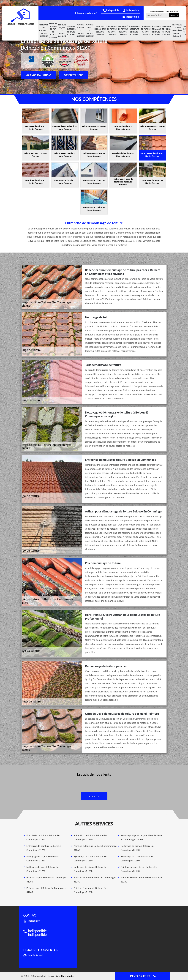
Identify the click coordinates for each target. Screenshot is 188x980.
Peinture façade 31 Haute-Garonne (62, 30)
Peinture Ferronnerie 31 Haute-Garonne (100, 30)
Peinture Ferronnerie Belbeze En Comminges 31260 (90, 890)
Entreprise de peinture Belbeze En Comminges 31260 (44, 848)
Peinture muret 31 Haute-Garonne (89, 30)
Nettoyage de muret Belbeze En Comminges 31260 (43, 869)
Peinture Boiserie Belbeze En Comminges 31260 (142, 880)
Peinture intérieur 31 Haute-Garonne (71, 30)
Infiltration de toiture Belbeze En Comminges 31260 (90, 837)
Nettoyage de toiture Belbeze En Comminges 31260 (137, 859)
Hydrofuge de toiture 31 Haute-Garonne (146, 30)
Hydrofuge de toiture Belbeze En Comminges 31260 (90, 859)
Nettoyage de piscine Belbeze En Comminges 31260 (90, 869)
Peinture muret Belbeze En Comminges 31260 (46, 890)
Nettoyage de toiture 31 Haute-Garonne (44, 30)
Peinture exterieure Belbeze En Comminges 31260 (96, 848)
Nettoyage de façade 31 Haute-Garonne (156, 30)
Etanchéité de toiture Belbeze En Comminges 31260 (43, 837)
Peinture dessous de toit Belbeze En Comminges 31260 (139, 869)
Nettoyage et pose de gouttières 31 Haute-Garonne (177, 30)
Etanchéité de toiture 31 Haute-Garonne (123, 30)
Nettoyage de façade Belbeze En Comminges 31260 (43, 859)
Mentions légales (65, 976)
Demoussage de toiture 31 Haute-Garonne (134, 30)
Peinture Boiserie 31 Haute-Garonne (80, 30)
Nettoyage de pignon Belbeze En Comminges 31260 (137, 848)
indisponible (111, 10)
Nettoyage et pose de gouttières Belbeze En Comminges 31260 (141, 837)
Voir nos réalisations (39, 75)
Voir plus (94, 796)
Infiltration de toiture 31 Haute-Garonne (112, 30)
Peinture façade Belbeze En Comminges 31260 (47, 880)
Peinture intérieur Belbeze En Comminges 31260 (95, 880)
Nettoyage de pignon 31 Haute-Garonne (167, 30)
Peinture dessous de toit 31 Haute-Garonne (53, 30)
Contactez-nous (74, 75)
